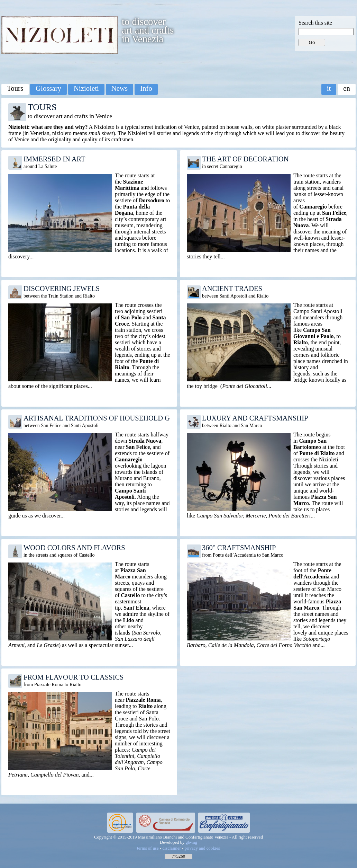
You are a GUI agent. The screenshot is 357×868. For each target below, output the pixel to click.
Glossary (48, 88)
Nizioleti (86, 88)
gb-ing (191, 842)
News (120, 88)
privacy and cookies (202, 848)
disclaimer (171, 848)
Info (146, 88)
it (329, 88)
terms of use (148, 848)
